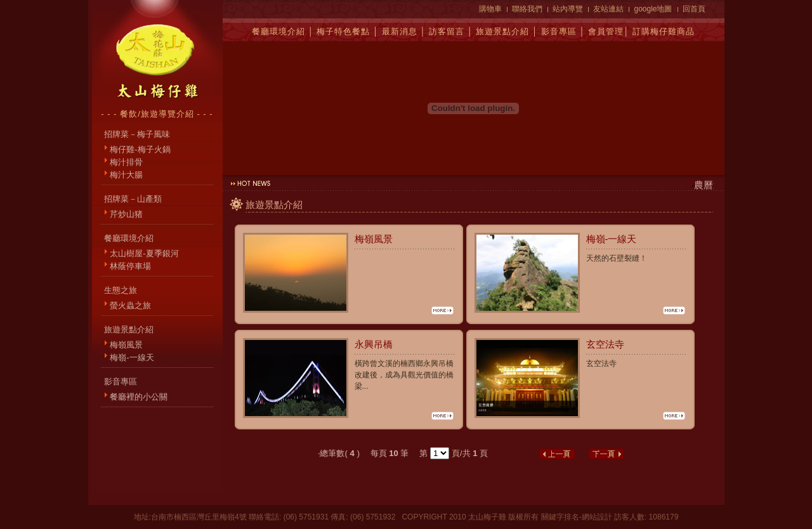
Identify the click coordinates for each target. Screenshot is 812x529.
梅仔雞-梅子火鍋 (140, 149)
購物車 (490, 9)
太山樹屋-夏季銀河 (144, 253)
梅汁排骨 (126, 162)
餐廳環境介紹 (278, 31)
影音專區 (559, 31)
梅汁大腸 (126, 175)
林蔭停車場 (130, 266)
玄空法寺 (605, 344)
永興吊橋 (374, 344)
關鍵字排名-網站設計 (577, 517)
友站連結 (608, 9)
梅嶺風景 (126, 345)
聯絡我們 (527, 9)
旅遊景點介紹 (502, 31)
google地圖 (653, 9)
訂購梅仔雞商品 (664, 31)
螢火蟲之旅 (130, 305)
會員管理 (606, 31)
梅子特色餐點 (343, 31)
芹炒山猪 (126, 214)
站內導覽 (568, 9)
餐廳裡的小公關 (139, 397)
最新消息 (400, 31)
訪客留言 (447, 31)
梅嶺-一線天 (132, 357)
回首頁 (694, 9)
